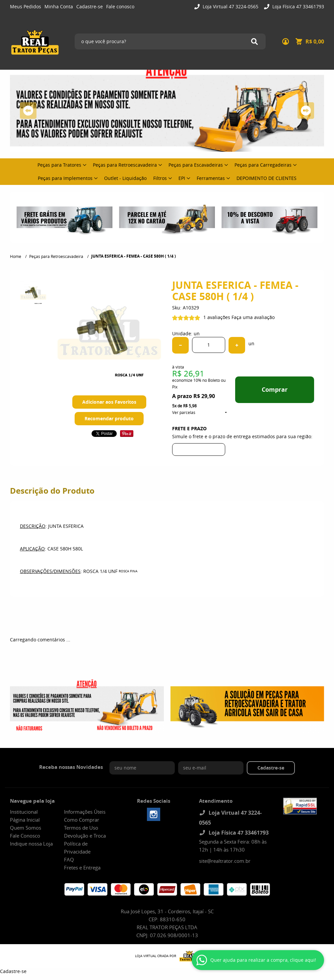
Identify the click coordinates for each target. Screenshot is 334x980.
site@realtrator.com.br (225, 861)
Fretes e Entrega (82, 867)
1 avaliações (217, 317)
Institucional (24, 812)
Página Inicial (25, 820)
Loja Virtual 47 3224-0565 (230, 6)
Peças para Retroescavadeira (125, 165)
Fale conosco (120, 6)
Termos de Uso (81, 828)
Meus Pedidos (26, 6)
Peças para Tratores (59, 165)
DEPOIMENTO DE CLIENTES (267, 178)
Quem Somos (26, 828)
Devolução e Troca (85, 836)
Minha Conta (59, 6)
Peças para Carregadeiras (263, 165)
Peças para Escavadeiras (196, 165)
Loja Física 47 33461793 (298, 6)
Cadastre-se (90, 6)
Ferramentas (211, 178)
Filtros (160, 178)
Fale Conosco (25, 836)
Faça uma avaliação (253, 317)
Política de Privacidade (77, 848)
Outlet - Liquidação (125, 178)
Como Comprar (82, 820)
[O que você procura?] (254, 41)
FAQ (69, 859)
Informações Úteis (85, 812)
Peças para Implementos (65, 178)
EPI (182, 178)
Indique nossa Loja (31, 844)
